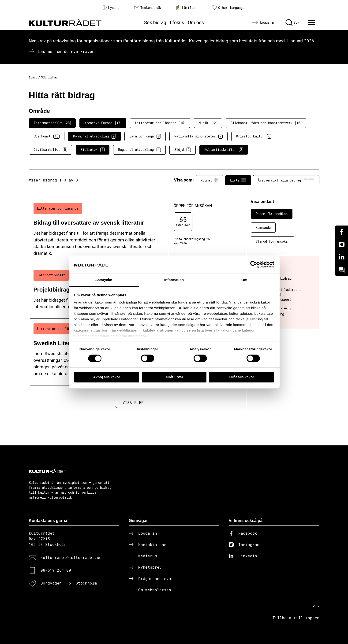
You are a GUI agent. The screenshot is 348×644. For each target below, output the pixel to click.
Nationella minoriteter (198, 136)
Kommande (263, 228)
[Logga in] (264, 22)
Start (33, 77)
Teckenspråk (148, 8)
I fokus (177, 22)
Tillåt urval (174, 377)
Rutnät (210, 180)
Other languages (229, 8)
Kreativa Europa (103, 123)
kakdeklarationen (158, 331)
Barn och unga (145, 136)
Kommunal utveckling (94, 136)
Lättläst (187, 7)
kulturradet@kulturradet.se (71, 557)
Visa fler (133, 402)
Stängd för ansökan (273, 241)
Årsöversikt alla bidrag (286, 180)
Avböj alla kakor (107, 377)
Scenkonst (47, 136)
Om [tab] (244, 280)
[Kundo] (342, 270)
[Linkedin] (342, 257)
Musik (208, 123)
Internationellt (52, 123)
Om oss (196, 22)
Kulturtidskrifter (224, 150)
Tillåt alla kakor (241, 377)
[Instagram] (342, 244)
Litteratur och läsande (160, 123)
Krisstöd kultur (254, 136)
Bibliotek (93, 150)
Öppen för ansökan (272, 214)
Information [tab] (174, 280)
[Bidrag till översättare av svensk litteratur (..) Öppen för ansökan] (130, 232)
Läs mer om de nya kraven (66, 51)
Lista (238, 180)
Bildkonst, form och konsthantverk (266, 123)
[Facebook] (342, 232)
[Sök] (292, 22)
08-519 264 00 (56, 570)
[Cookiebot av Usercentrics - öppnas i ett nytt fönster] (254, 265)
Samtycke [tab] (104, 280)
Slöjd (183, 150)
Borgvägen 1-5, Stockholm (69, 583)
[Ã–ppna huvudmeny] (312, 22)
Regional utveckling (139, 150)
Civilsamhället (50, 150)
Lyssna (111, 7)
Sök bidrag (155, 22)
